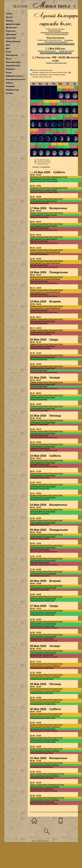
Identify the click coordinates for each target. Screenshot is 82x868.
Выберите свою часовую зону (56, 63)
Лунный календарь (13, 24)
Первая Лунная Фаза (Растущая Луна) (46, 199)
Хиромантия (11, 34)
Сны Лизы (9, 93)
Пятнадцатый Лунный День (42, 753)
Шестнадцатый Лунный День (42, 802)
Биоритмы (10, 69)
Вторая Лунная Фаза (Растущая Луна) (46, 495)
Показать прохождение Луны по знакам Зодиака (49, 75)
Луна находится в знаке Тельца (43, 179)
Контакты (10, 86)
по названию (69, 40)
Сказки (9, 72)
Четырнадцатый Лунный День (43, 704)
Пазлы (8, 59)
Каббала (9, 83)
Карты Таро (11, 38)
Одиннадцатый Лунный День (42, 601)
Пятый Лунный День (39, 359)
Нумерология (11, 27)
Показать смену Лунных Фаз (42, 77)
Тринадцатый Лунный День (42, 679)
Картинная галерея (14, 76)
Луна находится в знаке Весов (43, 574)
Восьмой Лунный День (40, 489)
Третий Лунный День (39, 294)
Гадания (9, 21)
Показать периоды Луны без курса (44, 72)
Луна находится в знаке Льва (43, 397)
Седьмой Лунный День (40, 448)
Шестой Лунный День (39, 410)
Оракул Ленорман (13, 41)
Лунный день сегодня (66, 51)
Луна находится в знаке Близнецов (45, 252)
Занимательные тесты (15, 79)
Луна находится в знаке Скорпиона (45, 666)
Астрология (11, 31)
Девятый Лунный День (40, 525)
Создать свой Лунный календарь (57, 34)
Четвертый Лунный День (41, 334)
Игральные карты (13, 62)
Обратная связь (12, 90)
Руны (8, 45)
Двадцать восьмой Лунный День (44, 181)
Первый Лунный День (39, 203)
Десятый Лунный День (40, 563)
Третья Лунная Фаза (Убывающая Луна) (47, 774)
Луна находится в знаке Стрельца (45, 740)
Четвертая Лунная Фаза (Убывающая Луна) (49, 177)
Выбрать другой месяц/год (47, 51)
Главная (9, 14)
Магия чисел (51, 5)
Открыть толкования (41, 167)
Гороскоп (9, 17)
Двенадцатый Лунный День (42, 639)
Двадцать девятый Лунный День (44, 192)
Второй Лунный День (39, 241)
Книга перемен (12, 55)
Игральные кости (13, 65)
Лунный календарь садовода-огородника (55, 32)
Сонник (9, 52)
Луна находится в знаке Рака (42, 321)
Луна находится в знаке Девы (43, 476)
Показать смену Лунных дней (42, 70)
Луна (8, 48)
